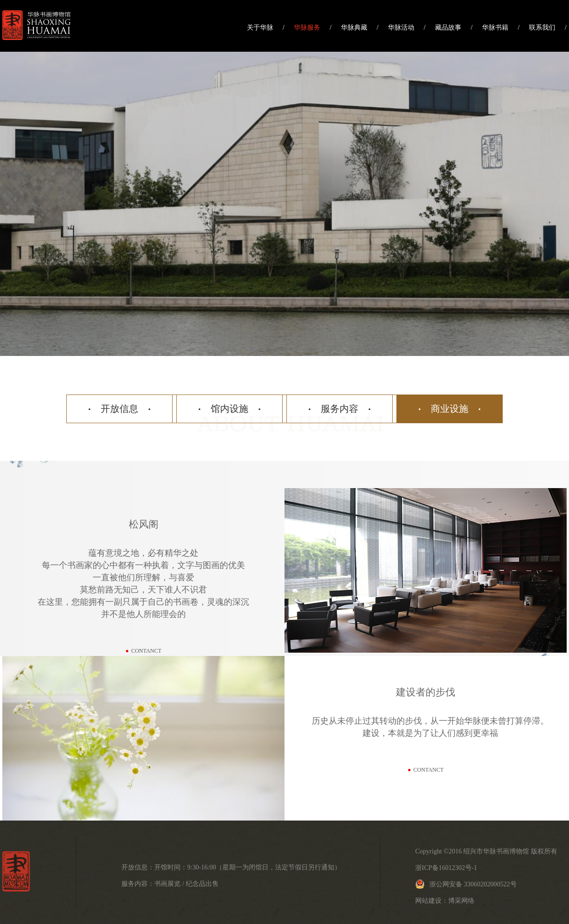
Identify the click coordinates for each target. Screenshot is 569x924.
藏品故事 (448, 28)
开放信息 (119, 409)
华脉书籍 (495, 28)
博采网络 (461, 901)
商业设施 (450, 409)
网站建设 (428, 901)
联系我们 (542, 28)
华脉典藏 (354, 28)
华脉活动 (401, 28)
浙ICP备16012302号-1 (446, 868)
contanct (144, 651)
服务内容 (340, 409)
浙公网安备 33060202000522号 (466, 884)
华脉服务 (307, 28)
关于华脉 (260, 28)
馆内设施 (229, 409)
